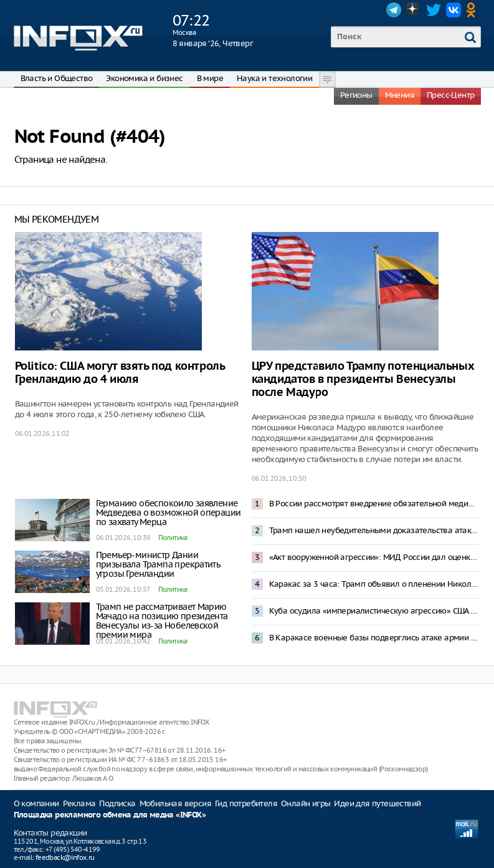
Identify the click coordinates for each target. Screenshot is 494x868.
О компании (36, 803)
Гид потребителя (246, 803)
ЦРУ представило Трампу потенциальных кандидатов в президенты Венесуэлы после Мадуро (363, 379)
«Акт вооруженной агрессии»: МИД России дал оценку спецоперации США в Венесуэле (374, 557)
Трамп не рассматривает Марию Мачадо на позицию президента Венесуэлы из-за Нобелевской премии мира (162, 621)
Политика (173, 538)
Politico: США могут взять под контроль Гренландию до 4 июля (120, 373)
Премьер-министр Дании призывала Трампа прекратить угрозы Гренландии (158, 564)
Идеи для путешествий (377, 803)
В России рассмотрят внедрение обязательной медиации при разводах (374, 504)
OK (473, 10)
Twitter (434, 10)
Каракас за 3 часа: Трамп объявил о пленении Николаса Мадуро (374, 584)
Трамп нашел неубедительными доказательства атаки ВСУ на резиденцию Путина (374, 530)
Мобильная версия (175, 803)
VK (454, 10)
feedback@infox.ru (65, 857)
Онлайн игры (306, 803)
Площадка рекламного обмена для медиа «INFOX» (110, 815)
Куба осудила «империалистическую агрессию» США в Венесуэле (374, 611)
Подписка (117, 803)
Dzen (414, 10)
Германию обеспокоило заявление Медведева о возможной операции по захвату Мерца (169, 513)
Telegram (394, 10)
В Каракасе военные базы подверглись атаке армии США (374, 638)
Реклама (79, 803)
